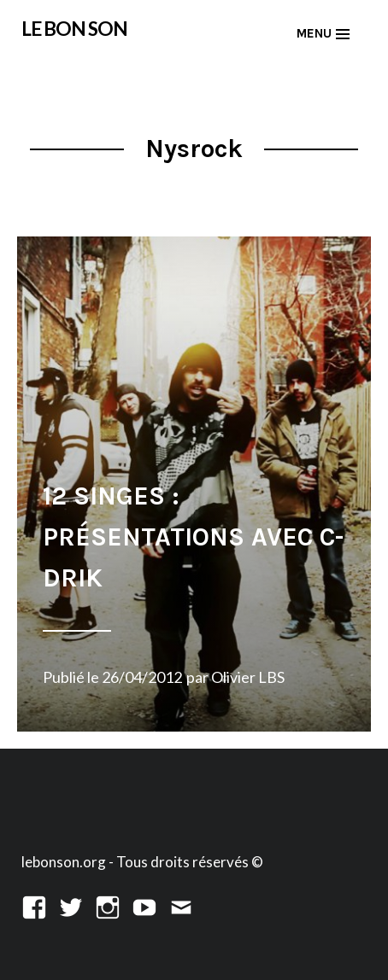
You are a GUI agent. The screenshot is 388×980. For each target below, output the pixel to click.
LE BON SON (74, 29)
